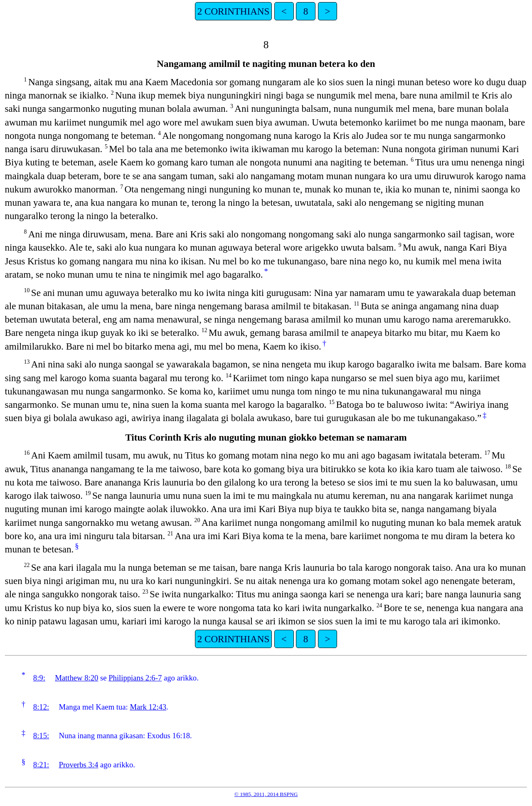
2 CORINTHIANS (233, 11)
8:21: (41, 765)
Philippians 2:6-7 (135, 678)
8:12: (41, 707)
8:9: (39, 678)
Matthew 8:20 (76, 678)
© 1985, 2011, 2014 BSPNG (266, 794)
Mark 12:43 (148, 707)
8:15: (41, 736)
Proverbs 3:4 (79, 765)
